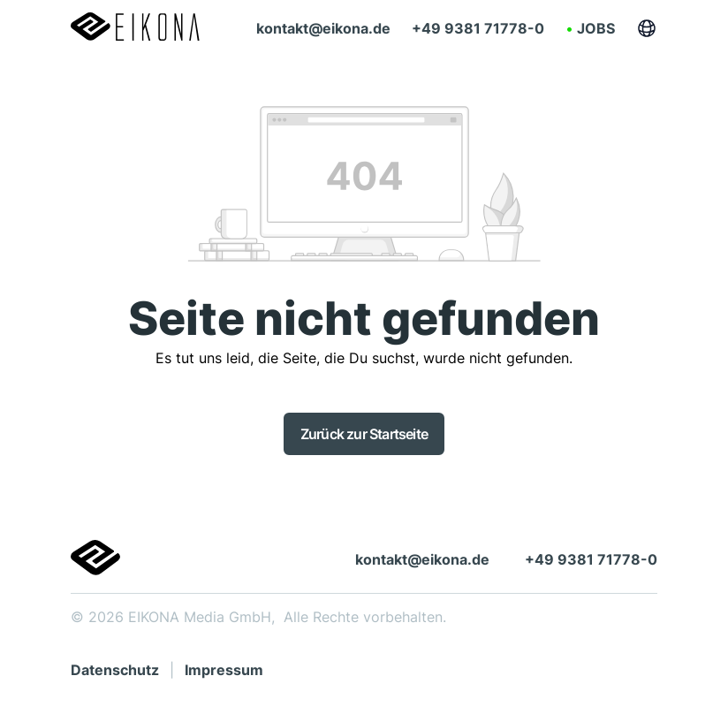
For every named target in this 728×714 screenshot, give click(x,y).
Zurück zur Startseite (364, 434)
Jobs (596, 28)
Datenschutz (115, 670)
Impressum (224, 670)
